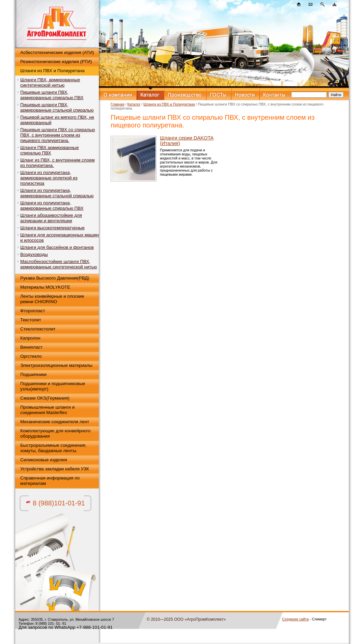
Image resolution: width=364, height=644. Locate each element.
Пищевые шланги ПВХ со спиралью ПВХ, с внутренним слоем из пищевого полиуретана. (58, 135)
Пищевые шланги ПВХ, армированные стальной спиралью (57, 107)
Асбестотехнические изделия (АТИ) (57, 52)
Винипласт (31, 347)
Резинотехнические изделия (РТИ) (56, 62)
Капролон (30, 338)
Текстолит (31, 320)
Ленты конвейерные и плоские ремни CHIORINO (52, 299)
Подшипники (33, 374)
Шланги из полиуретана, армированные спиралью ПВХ (52, 206)
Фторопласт (33, 311)
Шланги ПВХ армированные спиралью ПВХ (50, 150)
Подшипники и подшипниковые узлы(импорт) (53, 386)
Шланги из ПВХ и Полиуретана (52, 71)
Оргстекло (31, 356)
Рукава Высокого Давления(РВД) (55, 278)
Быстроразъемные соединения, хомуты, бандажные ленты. (53, 448)
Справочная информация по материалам (50, 481)
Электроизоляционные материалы (56, 365)
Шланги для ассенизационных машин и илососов (60, 238)
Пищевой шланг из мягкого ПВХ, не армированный (57, 120)
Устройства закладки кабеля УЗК (55, 469)
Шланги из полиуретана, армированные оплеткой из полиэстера (49, 178)
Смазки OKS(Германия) (45, 398)
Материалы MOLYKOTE (45, 287)
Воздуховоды (34, 254)
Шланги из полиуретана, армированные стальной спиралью (57, 193)
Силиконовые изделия (44, 460)
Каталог (134, 104)
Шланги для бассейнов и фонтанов (57, 247)
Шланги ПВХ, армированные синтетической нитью (50, 82)
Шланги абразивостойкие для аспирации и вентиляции (51, 218)
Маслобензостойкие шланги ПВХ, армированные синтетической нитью (59, 264)
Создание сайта (295, 619)
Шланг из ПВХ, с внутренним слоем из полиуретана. (58, 163)
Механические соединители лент (55, 422)
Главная (118, 104)
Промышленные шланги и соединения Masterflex (47, 410)
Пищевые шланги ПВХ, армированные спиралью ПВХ (52, 95)
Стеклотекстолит (38, 329)
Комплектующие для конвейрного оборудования (55, 433)
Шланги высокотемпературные (52, 228)
